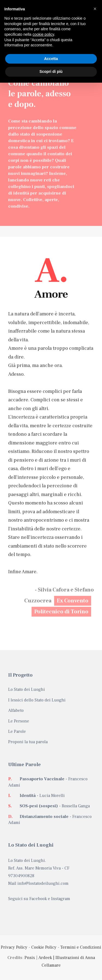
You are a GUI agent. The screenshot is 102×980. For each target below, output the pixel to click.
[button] (95, 9)
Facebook (38, 899)
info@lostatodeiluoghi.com (43, 883)
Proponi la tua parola (28, 742)
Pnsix (30, 958)
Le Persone (19, 721)
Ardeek (45, 958)
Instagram (61, 899)
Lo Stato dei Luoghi (27, 689)
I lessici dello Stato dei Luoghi (37, 700)
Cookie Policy (44, 947)
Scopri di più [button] (51, 71)
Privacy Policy (14, 947)
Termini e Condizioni (81, 947)
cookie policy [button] (43, 34)
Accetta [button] (51, 59)
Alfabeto (16, 710)
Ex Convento (73, 601)
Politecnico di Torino (61, 612)
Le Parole (17, 731)
